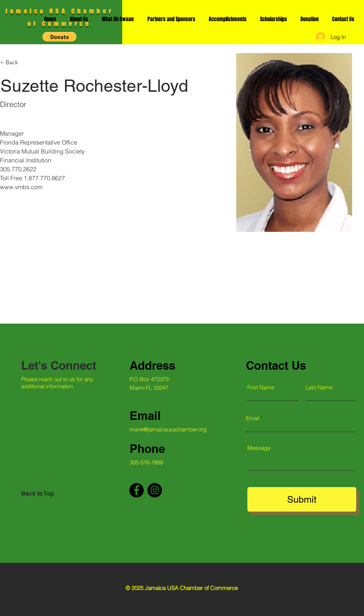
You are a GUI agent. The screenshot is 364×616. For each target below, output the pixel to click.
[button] (59, 37)
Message (259, 448)
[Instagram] (155, 490)
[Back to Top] (48, 494)
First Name (261, 387)
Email (253, 418)
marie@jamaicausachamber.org (168, 429)
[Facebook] (136, 490)
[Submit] (302, 499)
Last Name (319, 387)
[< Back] (15, 63)
